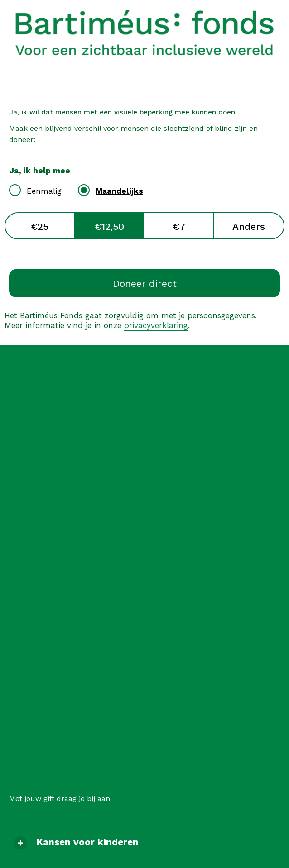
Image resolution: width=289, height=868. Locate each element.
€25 (40, 227)
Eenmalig (44, 191)
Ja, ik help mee (40, 171)
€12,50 (109, 227)
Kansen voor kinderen (87, 842)
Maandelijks (119, 191)
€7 (179, 227)
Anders (249, 227)
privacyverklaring (156, 325)
